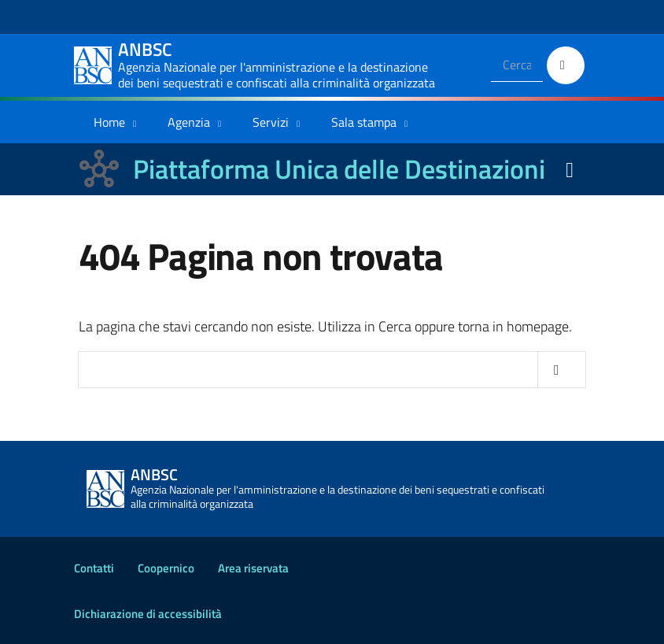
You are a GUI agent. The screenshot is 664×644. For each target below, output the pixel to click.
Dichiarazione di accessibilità (148, 614)
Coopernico (166, 568)
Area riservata (253, 568)
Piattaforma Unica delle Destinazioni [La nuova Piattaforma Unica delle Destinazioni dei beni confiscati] (339, 169)
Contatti (94, 568)
